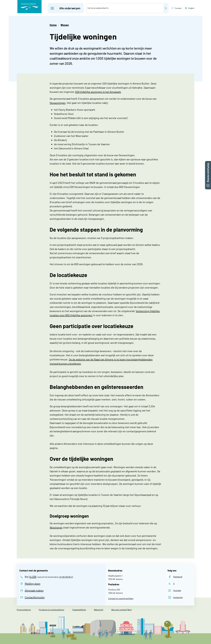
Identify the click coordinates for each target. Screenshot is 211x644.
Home (53, 25)
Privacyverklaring (24, 610)
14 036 (33, 577)
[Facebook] (175, 577)
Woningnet (56, 527)
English (189, 8)
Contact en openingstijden (121, 598)
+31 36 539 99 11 (66, 577)
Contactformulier (35, 597)
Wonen (65, 25)
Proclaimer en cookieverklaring (51, 610)
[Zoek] (125, 8)
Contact (176, 8)
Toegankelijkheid (79, 610)
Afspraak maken (34, 590)
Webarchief (99, 610)
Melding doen (33, 584)
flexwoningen (58, 103)
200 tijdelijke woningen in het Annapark (98, 92)
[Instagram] (175, 597)
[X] (171, 584)
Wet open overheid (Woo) (122, 610)
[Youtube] (174, 591)
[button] (208, 163)
